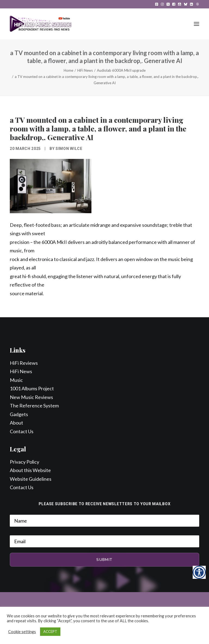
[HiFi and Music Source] (41, 24)
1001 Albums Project (32, 388)
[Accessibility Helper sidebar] (199, 572)
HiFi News (85, 70)
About (16, 423)
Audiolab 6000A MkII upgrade (121, 70)
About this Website (30, 470)
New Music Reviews (31, 397)
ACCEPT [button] (50, 632)
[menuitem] (157, 4)
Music (16, 380)
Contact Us (22, 431)
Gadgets (19, 414)
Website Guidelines (31, 479)
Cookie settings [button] (22, 632)
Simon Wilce (69, 149)
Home (68, 70)
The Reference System (34, 406)
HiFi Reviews (24, 363)
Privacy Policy (24, 462)
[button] (157, 4)
